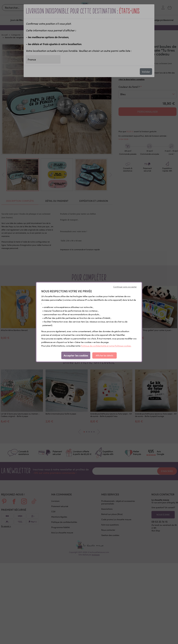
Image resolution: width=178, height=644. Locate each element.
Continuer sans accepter (125, 287)
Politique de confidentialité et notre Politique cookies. (106, 346)
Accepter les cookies (76, 355)
